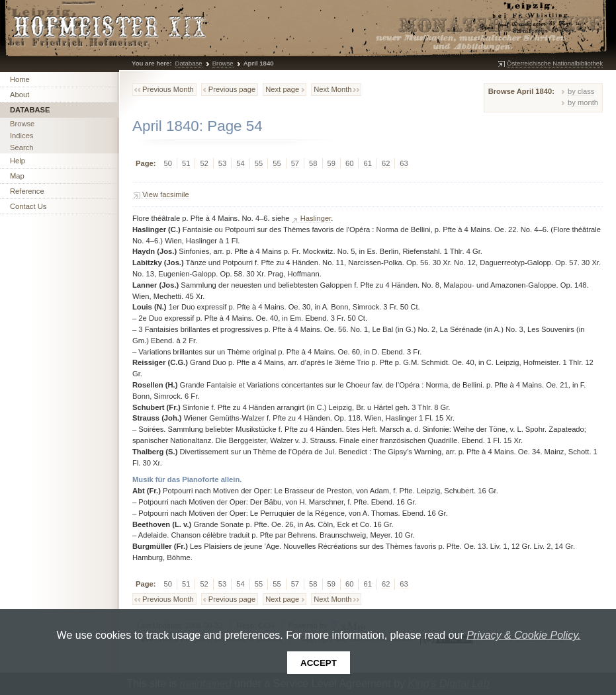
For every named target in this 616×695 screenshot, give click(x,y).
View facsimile (166, 194)
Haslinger (316, 218)
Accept (319, 663)
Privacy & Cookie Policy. (523, 635)
